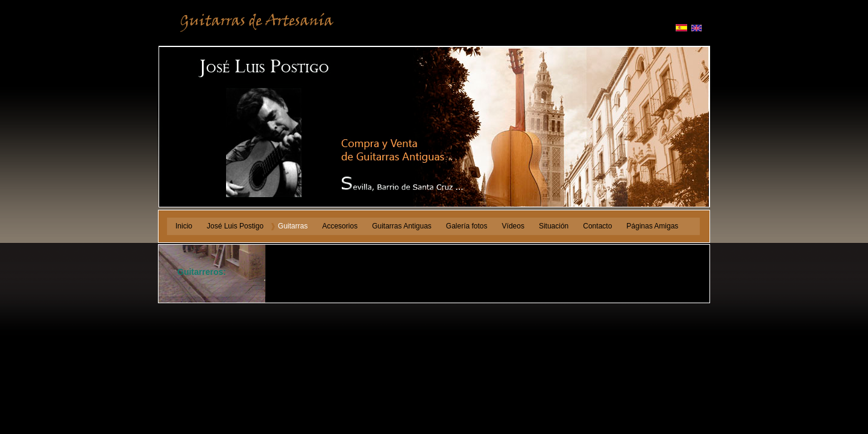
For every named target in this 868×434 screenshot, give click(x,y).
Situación (554, 226)
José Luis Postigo (235, 226)
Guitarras (293, 226)
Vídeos (513, 226)
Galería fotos (467, 226)
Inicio (184, 226)
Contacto (597, 226)
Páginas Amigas (652, 226)
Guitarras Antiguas (402, 226)
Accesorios (340, 226)
